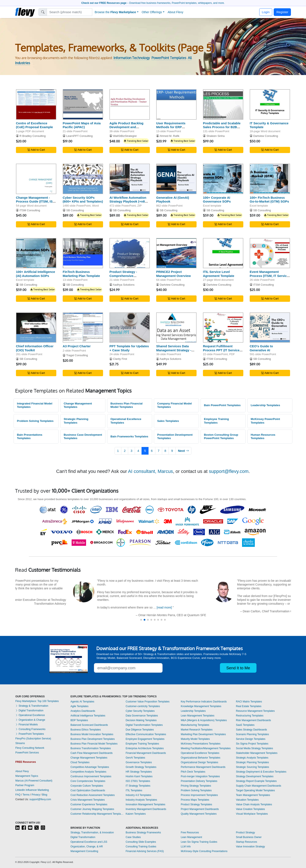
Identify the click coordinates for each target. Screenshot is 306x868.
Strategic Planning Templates (76, 421)
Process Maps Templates (195, 800)
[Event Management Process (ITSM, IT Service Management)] (270, 253)
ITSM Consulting (30, 210)
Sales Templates (168, 421)
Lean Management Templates (198, 716)
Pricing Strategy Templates (196, 786)
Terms (26, 795)
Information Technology (132, 58)
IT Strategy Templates (138, 786)
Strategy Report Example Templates (256, 781)
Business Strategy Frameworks (143, 833)
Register (282, 12)
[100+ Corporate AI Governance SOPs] (223, 179)
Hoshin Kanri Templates (139, 776)
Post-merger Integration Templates (200, 776)
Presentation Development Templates (175, 437)
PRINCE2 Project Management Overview (174, 274)
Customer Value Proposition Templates (147, 702)
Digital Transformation (29, 711)
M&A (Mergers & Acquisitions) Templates (204, 720)
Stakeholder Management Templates (257, 753)
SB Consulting (75, 210)
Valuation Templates (247, 800)
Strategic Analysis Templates (252, 758)
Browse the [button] (115, 12)
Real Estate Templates (249, 706)
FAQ (18, 795)
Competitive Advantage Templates (90, 767)
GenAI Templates (135, 758)
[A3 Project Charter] (83, 328)
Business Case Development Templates (83, 437)
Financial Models (26, 725)
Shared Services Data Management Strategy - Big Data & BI (174, 350)
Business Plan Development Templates (93, 739)
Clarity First (120, 359)
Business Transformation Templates (91, 748)
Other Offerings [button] (152, 12)
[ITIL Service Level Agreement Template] (223, 253)
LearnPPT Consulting (79, 136)
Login (266, 12)
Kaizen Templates (136, 814)
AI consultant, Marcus (150, 471)
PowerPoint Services (27, 753)
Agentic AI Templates (82, 702)
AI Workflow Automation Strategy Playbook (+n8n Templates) (128, 202)
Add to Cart (36, 150)
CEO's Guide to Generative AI (261, 348)
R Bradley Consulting (33, 136)
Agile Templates (80, 706)
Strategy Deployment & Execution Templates (261, 772)
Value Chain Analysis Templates (254, 804)
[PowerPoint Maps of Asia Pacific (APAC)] (83, 104)
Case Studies (133, 837)
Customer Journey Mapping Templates (92, 809)
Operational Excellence (30, 715)
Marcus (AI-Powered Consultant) (34, 781)
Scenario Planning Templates (252, 734)
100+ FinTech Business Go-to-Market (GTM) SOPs (269, 200)
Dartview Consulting (266, 136)
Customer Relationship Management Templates (97, 814)
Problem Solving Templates (35, 421)
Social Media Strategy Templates (254, 748)
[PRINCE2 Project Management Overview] (176, 253)
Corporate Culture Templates (87, 786)
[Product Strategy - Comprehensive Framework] (130, 253)
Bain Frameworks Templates (129, 436)
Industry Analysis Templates (141, 800)
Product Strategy (245, 833)
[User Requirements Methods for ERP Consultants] (176, 104)
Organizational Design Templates (200, 762)
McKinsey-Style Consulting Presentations (204, 851)
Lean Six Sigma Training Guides (199, 842)
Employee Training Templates (216, 421)
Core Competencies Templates (88, 781)
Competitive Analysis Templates (89, 772)
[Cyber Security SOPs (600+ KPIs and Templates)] (83, 179)
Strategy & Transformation (32, 706)
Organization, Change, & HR (87, 847)
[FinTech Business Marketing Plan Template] (83, 253)
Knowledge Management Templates (201, 706)
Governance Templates (139, 762)
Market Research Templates (197, 730)
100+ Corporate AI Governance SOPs (217, 200)
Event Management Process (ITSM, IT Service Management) (269, 276)
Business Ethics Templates (86, 730)
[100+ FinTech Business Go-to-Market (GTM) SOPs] (270, 179)
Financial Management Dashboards (146, 753)
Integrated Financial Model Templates (35, 405)
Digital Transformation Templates (144, 725)
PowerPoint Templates (169, 58)
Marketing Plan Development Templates (203, 734)
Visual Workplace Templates (252, 814)
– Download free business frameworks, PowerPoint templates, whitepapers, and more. (153, 3)
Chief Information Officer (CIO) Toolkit (35, 348)
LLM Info (186, 847)
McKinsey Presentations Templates (201, 744)
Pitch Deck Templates (193, 772)
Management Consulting (84, 851)
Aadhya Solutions (124, 285)
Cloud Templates (80, 762)
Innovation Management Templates (145, 804)
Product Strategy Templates (196, 804)
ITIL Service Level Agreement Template (219, 274)
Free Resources (190, 833)
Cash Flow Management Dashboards (92, 753)
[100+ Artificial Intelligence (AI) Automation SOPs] (36, 253)
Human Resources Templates (263, 437)
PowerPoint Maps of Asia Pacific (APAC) (82, 125)
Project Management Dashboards (200, 809)
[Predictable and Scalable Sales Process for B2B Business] (223, 104)
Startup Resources (246, 842)
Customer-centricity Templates (143, 706)
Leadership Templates (265, 405)
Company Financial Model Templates (175, 405)
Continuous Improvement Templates (91, 776)
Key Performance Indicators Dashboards (204, 702)
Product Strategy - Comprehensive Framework (123, 276)
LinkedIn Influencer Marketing (32, 790)
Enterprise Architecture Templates (145, 748)
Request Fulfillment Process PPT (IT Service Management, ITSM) (221, 350)
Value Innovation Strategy (250, 847)
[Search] (70, 12)
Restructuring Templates (250, 716)
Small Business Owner (249, 837)
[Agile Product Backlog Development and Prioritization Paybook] (130, 104)
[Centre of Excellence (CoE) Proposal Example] (36, 104)
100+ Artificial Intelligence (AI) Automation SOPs (35, 274)
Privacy (36, 795)
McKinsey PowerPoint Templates (265, 421)
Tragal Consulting (77, 355)
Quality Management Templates (199, 814)
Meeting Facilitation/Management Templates (206, 748)
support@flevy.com (229, 471)
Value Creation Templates (250, 809)
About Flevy (176, 12)
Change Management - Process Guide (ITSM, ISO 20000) (35, 202)
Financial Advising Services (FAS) (145, 851)
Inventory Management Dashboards (146, 809)
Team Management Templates (253, 795)
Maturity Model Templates (195, 739)
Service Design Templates (251, 739)
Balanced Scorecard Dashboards (89, 725)
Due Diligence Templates (140, 730)
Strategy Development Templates (255, 776)
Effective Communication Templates (146, 734)
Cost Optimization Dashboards (88, 790)
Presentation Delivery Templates (199, 781)
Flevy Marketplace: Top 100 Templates (37, 701)
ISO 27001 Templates (138, 781)
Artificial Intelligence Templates (88, 716)
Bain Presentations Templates (30, 437)
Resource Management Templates (255, 711)
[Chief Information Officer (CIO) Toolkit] (36, 328)
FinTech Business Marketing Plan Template (81, 274)
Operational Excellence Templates (126, 421)
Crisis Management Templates (88, 800)
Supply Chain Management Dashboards (259, 786)
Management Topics (27, 776)
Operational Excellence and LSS (89, 842)
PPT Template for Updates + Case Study (129, 348)
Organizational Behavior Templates (201, 758)
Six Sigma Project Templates (252, 744)
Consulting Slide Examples (141, 842)
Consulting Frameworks (30, 729)
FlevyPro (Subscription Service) (33, 739)
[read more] (249, 607)
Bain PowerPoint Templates (222, 405)
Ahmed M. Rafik (169, 136)
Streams (20, 743)
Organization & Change (30, 720)
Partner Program (25, 785)
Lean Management (191, 837)
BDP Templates (79, 720)
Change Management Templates (78, 405)
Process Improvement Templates (199, 795)
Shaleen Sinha (216, 136)
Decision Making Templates (141, 720)
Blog (45, 795)
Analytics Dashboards (83, 711)
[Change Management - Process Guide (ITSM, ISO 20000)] (36, 179)
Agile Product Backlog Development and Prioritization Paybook (126, 127)
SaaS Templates (245, 725)
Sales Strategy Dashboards (251, 730)
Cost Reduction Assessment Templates (93, 795)
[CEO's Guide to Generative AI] (270, 328)
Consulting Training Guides (141, 847)
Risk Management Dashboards (253, 720)
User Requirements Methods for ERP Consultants (171, 127)
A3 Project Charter (77, 346)
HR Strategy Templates (139, 772)
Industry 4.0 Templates (138, 795)
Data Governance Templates (142, 716)
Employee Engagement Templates (145, 739)
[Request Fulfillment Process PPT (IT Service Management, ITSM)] (223, 328)
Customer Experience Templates (89, 804)
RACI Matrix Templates (249, 702)
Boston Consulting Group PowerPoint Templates (221, 437)
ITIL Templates (134, 790)
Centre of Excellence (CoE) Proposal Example (34, 125)
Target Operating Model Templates (255, 790)
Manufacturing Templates (195, 725)
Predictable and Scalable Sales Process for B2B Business (222, 127)
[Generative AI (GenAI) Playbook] (176, 179)
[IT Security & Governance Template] (270, 104)
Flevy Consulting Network (30, 748)
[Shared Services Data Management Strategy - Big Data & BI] (176, 328)
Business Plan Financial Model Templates (127, 405)
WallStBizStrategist (125, 136)
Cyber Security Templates (140, 711)
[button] (141, 620)
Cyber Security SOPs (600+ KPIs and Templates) (83, 200)
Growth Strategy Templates (141, 767)
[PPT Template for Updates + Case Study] (130, 328)
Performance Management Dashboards (203, 767)
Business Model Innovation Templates (92, 734)
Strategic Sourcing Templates (252, 767)
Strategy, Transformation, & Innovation (92, 833)
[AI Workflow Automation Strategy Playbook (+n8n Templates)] (130, 179)
